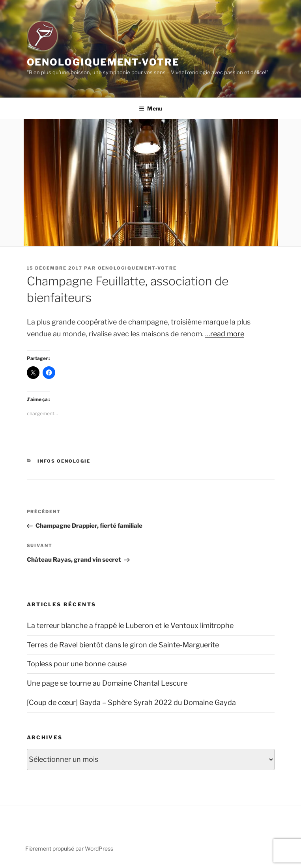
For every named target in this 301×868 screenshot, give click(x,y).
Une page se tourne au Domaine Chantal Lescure (107, 683)
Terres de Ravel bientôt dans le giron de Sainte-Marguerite (123, 645)
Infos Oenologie (64, 461)
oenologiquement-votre (137, 268)
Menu (150, 108)
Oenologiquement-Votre (103, 62)
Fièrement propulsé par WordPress (69, 848)
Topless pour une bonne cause (77, 664)
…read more (225, 334)
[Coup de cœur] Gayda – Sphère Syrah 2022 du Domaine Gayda (131, 702)
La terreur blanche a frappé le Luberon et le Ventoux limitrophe (130, 625)
